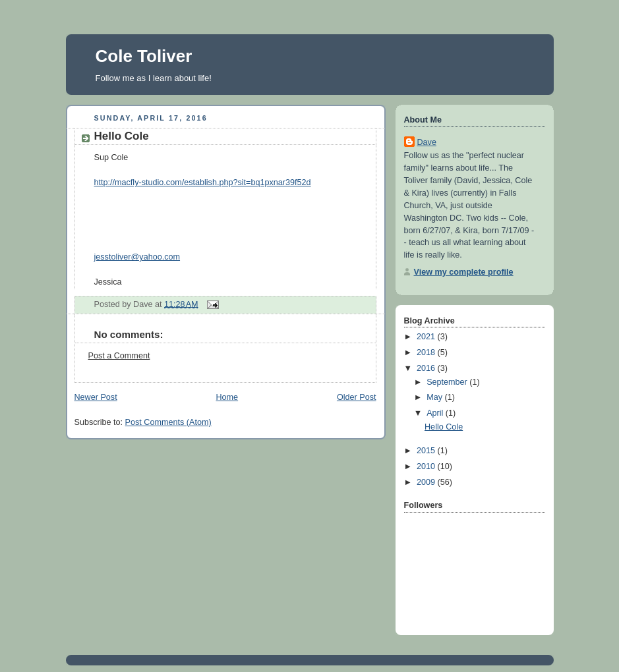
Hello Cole (122, 136)
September (448, 382)
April (436, 413)
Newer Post (96, 397)
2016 (427, 368)
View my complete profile (464, 272)
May (435, 397)
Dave (427, 142)
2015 (427, 451)
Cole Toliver (144, 56)
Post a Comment (119, 356)
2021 (427, 337)
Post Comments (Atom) (168, 422)
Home (227, 397)
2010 (427, 466)
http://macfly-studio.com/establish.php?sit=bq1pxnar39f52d (203, 182)
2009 (427, 482)
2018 (427, 352)
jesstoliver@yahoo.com (137, 257)
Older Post (357, 397)
